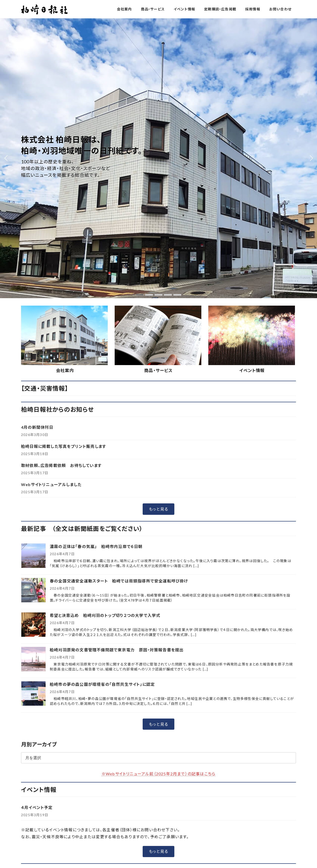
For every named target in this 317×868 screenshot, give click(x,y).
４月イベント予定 (37, 528)
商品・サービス (158, 91)
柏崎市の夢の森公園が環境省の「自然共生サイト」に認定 (102, 404)
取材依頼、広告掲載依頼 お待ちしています (61, 186)
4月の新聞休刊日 (37, 147)
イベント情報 (252, 91)
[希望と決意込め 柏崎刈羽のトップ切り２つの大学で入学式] (33, 345)
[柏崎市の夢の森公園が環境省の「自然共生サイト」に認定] (33, 414)
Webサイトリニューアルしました (51, 205)
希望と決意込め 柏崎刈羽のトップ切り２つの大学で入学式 (107, 335)
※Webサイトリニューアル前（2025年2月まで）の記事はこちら (158, 494)
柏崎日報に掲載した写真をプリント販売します (64, 166)
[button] (158, 229)
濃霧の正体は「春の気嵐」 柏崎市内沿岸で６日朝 (96, 267)
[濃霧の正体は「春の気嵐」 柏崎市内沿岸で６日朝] (33, 276)
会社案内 (65, 91)
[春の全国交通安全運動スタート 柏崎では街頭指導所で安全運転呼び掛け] (33, 311)
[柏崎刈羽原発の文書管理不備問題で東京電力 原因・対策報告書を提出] (33, 380)
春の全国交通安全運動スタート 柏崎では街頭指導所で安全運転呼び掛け (119, 301)
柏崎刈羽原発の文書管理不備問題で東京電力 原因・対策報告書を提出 (117, 370)
